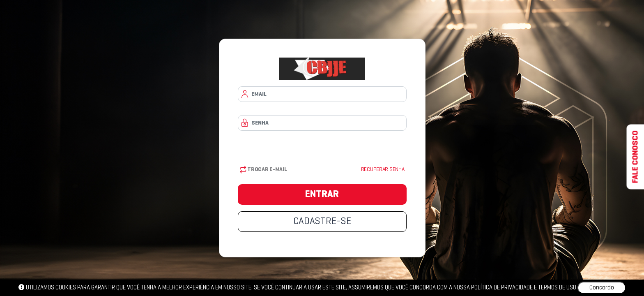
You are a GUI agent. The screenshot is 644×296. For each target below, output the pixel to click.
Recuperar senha (383, 170)
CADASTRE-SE (322, 222)
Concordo (602, 288)
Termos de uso (557, 288)
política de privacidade (502, 288)
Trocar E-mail (263, 170)
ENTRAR (322, 194)
